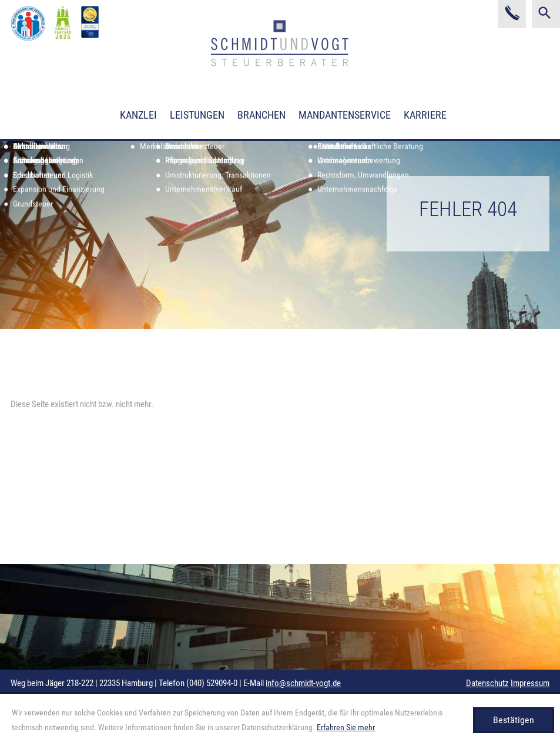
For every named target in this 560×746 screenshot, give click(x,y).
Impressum (530, 683)
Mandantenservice (345, 115)
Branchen (261, 115)
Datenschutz (487, 683)
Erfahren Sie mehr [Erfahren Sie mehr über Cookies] (346, 727)
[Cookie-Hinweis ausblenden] (514, 720)
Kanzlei (138, 115)
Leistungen (197, 115)
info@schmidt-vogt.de (303, 683)
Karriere (425, 115)
